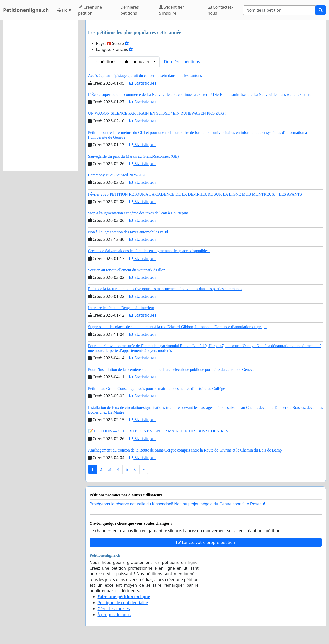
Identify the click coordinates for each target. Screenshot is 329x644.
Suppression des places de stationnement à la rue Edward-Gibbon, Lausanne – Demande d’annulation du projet (177, 327)
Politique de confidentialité (123, 603)
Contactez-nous (220, 10)
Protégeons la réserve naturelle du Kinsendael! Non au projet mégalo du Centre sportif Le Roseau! (177, 504)
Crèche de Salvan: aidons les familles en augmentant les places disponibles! (149, 251)
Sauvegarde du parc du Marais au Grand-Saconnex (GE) (133, 156)
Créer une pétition (90, 10)
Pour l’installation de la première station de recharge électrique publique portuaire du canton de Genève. (172, 370)
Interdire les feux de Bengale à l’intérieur (121, 308)
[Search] (279, 10)
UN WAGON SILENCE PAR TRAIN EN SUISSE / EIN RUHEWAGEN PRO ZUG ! (157, 113)
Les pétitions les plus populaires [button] (122, 62)
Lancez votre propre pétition (206, 542)
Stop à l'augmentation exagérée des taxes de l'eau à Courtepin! (138, 213)
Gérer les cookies (114, 609)
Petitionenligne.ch (26, 10)
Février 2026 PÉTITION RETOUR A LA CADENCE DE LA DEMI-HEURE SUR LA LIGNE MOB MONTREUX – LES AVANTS (195, 194)
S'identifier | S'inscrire (173, 10)
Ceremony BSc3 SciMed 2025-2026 (117, 175)
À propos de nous (114, 615)
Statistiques (143, 83)
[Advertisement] (41, 96)
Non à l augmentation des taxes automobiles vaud (128, 232)
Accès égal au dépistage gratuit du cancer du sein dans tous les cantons (145, 75)
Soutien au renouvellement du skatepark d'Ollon (127, 270)
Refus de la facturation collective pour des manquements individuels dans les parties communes (165, 289)
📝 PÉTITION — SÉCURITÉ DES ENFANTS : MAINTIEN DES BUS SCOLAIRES (158, 431)
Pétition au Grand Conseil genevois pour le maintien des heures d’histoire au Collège (157, 388)
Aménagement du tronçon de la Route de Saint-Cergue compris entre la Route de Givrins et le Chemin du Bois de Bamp (185, 450)
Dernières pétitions (129, 10)
